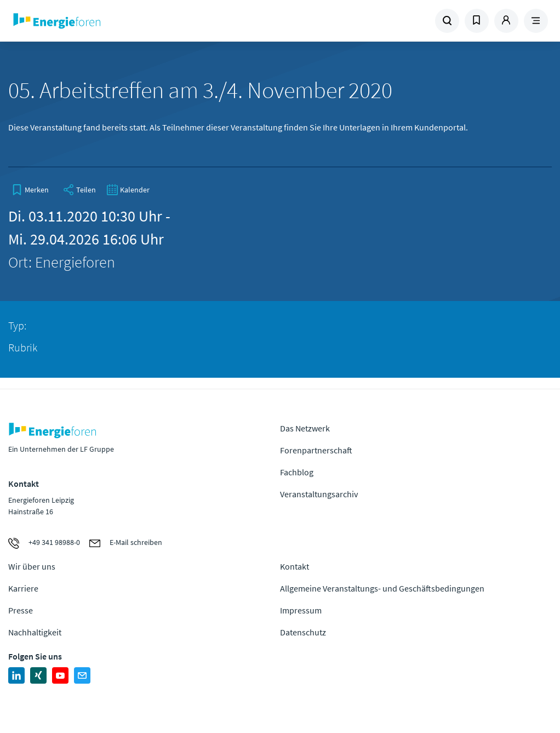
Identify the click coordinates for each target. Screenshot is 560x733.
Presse (21, 610)
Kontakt (295, 566)
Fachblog (297, 472)
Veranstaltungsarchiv (319, 494)
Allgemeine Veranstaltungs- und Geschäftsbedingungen (382, 588)
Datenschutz (303, 632)
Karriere (23, 588)
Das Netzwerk (305, 428)
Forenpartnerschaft (316, 450)
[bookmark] (30, 190)
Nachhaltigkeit (35, 632)
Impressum (301, 610)
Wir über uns (32, 566)
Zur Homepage (106, 21)
